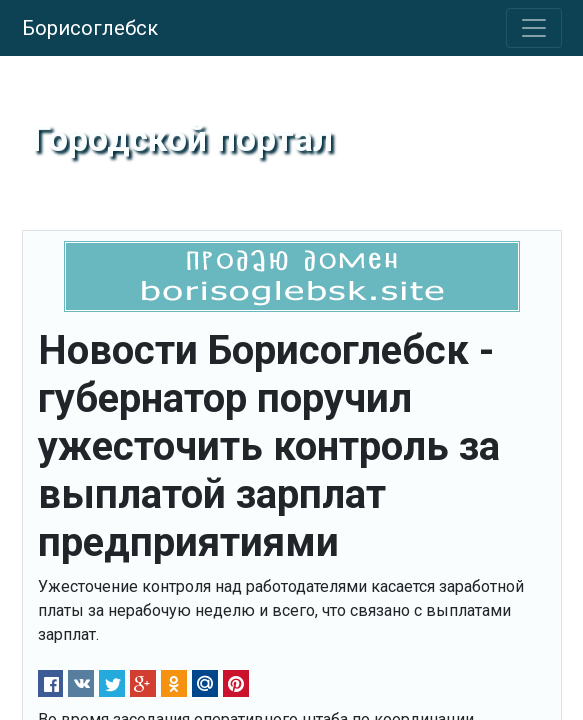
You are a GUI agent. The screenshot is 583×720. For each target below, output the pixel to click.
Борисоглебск (90, 28)
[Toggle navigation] (534, 28)
